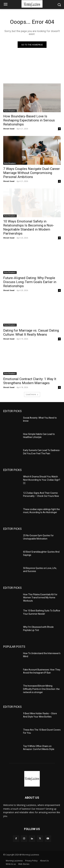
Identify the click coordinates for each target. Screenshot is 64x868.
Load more (32, 394)
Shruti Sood (9, 129)
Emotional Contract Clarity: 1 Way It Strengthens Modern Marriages (30, 381)
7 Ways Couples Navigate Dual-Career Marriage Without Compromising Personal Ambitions (32, 173)
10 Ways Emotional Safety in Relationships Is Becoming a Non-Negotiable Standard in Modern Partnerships (29, 227)
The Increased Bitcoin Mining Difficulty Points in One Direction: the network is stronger (41, 689)
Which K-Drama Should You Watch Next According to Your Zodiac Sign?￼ (42, 480)
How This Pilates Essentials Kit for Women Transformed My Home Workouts (40, 598)
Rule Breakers (10, 111)
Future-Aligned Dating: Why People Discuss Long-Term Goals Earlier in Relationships (30, 282)
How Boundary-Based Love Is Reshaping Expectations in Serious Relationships (29, 120)
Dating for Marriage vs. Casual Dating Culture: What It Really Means (31, 332)
